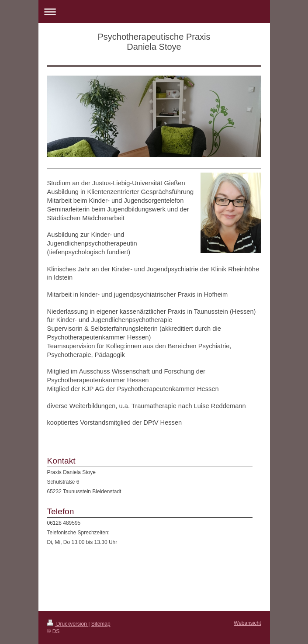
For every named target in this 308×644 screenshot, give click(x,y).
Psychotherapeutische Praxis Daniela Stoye (154, 42)
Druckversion (68, 624)
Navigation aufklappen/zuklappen (154, 12)
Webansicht (247, 623)
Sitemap (101, 624)
